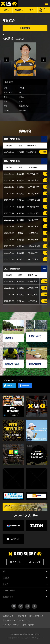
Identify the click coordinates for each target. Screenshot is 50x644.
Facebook (25, 386)
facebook (34, 606)
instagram (28, 606)
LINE (16, 605)
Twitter (9, 386)
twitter (21, 606)
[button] (44, 60)
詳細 (44, 152)
